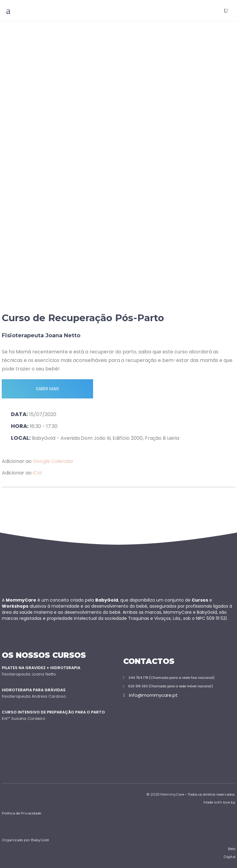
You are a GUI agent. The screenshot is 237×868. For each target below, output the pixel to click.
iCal (37, 473)
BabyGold (40, 840)
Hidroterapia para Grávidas (34, 690)
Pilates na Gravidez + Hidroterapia (41, 668)
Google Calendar (53, 461)
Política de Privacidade (21, 813)
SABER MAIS (47, 389)
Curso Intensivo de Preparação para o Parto (53, 712)
